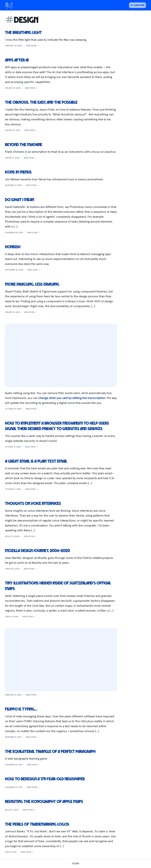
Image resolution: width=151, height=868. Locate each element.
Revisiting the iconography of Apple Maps (44, 801)
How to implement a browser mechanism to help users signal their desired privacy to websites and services (57, 426)
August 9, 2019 (12, 810)
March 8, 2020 (12, 617)
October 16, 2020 (13, 447)
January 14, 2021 (12, 312)
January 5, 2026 (12, 158)
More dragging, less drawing (32, 284)
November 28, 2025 (14, 232)
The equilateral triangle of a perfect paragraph (50, 751)
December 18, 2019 (13, 737)
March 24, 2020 (12, 569)
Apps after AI (17, 60)
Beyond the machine (24, 144)
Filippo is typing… (21, 709)
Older (76, 863)
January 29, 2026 (13, 88)
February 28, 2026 (13, 46)
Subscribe (138, 5)
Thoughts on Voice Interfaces (33, 503)
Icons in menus (18, 172)
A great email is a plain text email (36, 461)
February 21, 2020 (13, 695)
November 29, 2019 (14, 765)
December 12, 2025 (13, 185)
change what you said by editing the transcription (72, 398)
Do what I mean (20, 199)
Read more (33, 46)
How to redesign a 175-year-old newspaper (45, 779)
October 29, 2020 (13, 409)
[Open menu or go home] (9, 5)
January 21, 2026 (13, 130)
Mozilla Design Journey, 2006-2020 (38, 550)
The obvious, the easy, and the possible (41, 102)
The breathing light (23, 32)
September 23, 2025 (14, 270)
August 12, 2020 (12, 536)
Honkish (13, 247)
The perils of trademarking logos (37, 824)
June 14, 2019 (11, 852)
